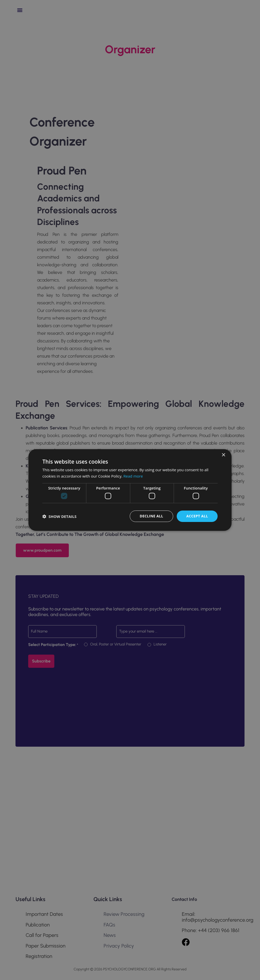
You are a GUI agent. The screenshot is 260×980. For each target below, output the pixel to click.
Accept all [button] (197, 516)
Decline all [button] (151, 516)
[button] (59, 516)
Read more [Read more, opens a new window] (133, 476)
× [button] (223, 455)
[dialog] (130, 490)
